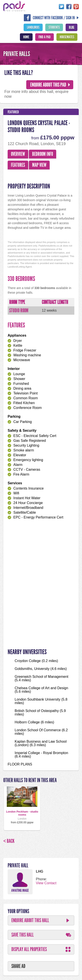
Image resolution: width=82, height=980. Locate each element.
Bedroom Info (43, 154)
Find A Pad (44, 37)
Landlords (33, 27)
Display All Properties (29, 949)
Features (18, 165)
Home (26, 37)
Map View (39, 165)
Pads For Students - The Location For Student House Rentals (14, 6)
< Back (9, 841)
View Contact (46, 883)
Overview (18, 154)
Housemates (67, 37)
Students (54, 27)
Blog (72, 27)
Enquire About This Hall (30, 920)
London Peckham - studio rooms (22, 813)
